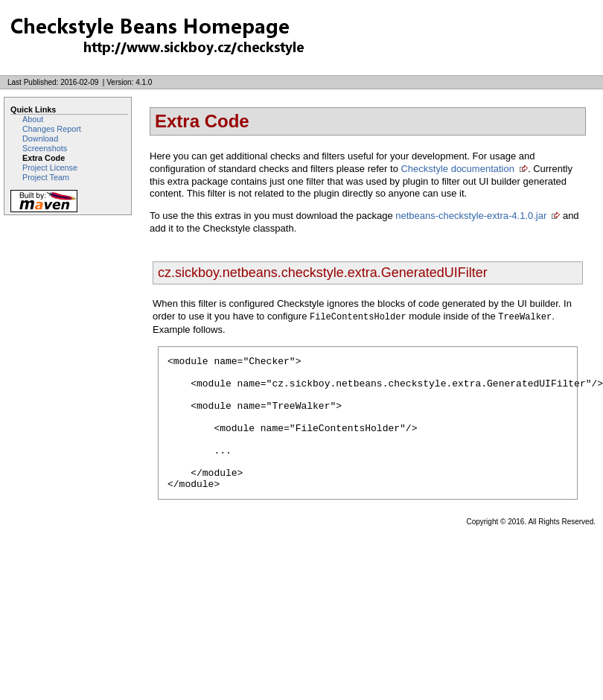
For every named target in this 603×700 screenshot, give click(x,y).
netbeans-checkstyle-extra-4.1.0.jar (471, 216)
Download (40, 139)
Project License (50, 168)
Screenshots (45, 148)
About (33, 119)
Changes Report (52, 129)
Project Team (46, 177)
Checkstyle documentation (457, 169)
